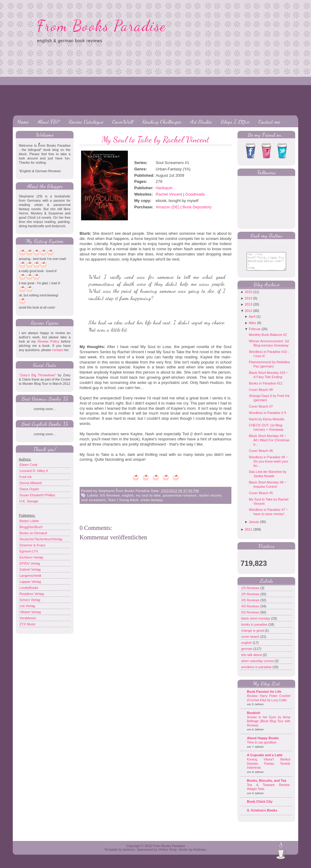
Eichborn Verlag (31, 557)
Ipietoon (129, 854)
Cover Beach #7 (261, 411)
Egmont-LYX (29, 551)
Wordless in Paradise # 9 (267, 417)
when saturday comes (258, 665)
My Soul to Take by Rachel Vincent (155, 139)
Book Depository (197, 207)
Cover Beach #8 (261, 394)
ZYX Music (27, 624)
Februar (255, 333)
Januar (254, 526)
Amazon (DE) (167, 207)
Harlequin (164, 188)
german (247, 653)
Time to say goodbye (262, 747)
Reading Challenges (162, 121)
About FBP (49, 121)
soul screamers (94, 500)
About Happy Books (263, 743)
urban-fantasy (152, 500)
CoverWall (123, 121)
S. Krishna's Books (262, 815)
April (252, 321)
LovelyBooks (29, 588)
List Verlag (27, 606)
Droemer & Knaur (32, 545)
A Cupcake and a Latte (265, 760)
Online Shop (167, 854)
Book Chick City (260, 806)
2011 (248, 534)
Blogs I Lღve (235, 121)
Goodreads (195, 194)
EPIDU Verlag (30, 563)
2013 (248, 309)
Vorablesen (28, 618)
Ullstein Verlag (30, 612)
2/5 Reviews (251, 599)
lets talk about (252, 659)
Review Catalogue (86, 121)
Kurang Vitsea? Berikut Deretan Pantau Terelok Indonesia (269, 768)
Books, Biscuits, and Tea (267, 785)
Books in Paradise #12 (265, 388)
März (252, 327)
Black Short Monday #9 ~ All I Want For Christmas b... (269, 445)
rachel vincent (210, 495)
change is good (253, 635)
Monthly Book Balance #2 (268, 339)
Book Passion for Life (264, 696)
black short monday (256, 623)
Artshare (200, 854)
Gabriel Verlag (30, 569)
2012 (248, 315)
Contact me (269, 121)
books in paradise (255, 629)
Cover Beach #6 (261, 455)
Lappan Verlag (30, 582)
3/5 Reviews (251, 605)
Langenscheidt (30, 576)
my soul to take (148, 495)
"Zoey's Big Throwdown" (38, 375)
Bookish (253, 717)
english (128, 495)
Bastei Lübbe (29, 521)
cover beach (251, 641)
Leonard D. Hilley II (34, 471)
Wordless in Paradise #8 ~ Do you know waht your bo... (268, 466)
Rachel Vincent (169, 194)
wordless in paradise (257, 672)
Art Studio (201, 121)
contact (57, 350)
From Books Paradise (102, 26)
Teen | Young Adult (123, 500)
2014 (248, 303)
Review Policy (48, 341)
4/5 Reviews (251, 611)
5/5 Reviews (110, 495)
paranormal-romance (180, 495)
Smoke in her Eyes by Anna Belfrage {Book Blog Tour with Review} (269, 726)
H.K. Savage (29, 501)
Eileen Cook (28, 465)
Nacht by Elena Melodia (266, 424)
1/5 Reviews (251, 593)
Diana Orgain (29, 489)
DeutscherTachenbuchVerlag (41, 539)
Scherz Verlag (30, 600)
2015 (248, 296)
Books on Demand (33, 533)
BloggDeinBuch (31, 527)
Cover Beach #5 (261, 497)
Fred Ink (26, 477)
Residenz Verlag (32, 594)
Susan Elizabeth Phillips (37, 495)
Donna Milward (31, 483)
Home (23, 121)
